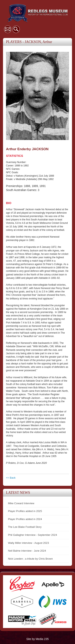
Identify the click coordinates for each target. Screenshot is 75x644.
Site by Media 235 (37, 639)
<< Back (11, 478)
